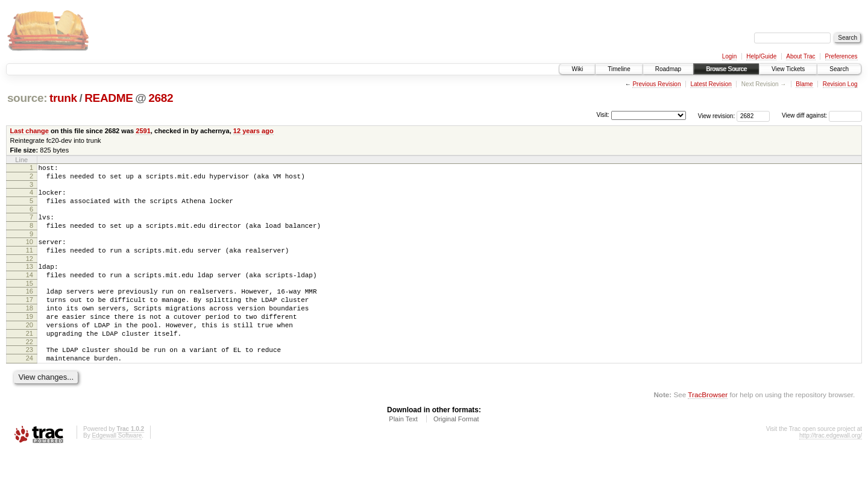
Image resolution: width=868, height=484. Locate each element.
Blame (804, 84)
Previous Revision (656, 84)
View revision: (717, 115)
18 (30, 330)
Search (839, 69)
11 (30, 263)
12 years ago (253, 131)
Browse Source (726, 69)
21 (30, 360)
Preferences (841, 56)
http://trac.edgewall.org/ (831, 468)
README (108, 98)
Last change (30, 131)
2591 (143, 131)
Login (729, 56)
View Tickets (788, 69)
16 (30, 309)
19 (30, 340)
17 (30, 319)
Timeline (619, 69)
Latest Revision (711, 84)
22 (30, 371)
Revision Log (840, 84)
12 (30, 273)
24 (30, 389)
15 (30, 301)
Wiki (577, 69)
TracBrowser (708, 427)
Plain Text (403, 451)
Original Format (456, 451)
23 (30, 379)
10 (30, 253)
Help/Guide (761, 56)
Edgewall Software (117, 468)
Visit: (603, 115)
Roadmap (668, 69)
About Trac (800, 56)
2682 (161, 98)
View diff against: (822, 115)
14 (30, 291)
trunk (63, 98)
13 (30, 281)
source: (27, 98)
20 (30, 350)
